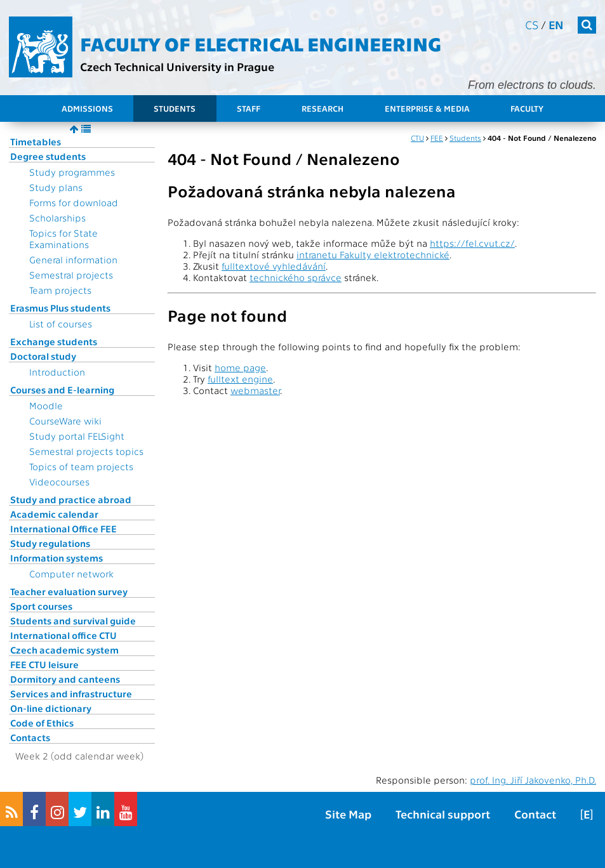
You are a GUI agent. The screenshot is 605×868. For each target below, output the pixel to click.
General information (73, 260)
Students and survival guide (73, 621)
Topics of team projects (81, 466)
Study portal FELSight (77, 436)
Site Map (348, 814)
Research (322, 108)
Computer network (71, 574)
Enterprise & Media (427, 108)
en (556, 24)
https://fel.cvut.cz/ (472, 243)
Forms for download (74, 202)
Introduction (57, 372)
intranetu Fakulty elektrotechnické (373, 254)
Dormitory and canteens (65, 679)
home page (240, 367)
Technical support (443, 814)
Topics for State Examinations (63, 239)
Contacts (30, 737)
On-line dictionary (51, 708)
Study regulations (50, 543)
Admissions (87, 108)
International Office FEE (63, 529)
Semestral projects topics (86, 451)
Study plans (56, 187)
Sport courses (41, 606)
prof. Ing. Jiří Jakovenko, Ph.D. (533, 780)
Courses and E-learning (62, 390)
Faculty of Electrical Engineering (261, 43)
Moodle (46, 405)
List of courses (61, 324)
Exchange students (54, 341)
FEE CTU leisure (44, 664)
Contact (535, 814)
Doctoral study (43, 356)
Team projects (60, 290)
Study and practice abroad (71, 499)
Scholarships (57, 218)
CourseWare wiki (65, 421)
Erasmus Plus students (60, 308)
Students (175, 108)
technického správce (296, 277)
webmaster (255, 390)
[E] (587, 814)
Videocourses (59, 482)
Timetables (36, 141)
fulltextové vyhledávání (274, 266)
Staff (249, 108)
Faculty (527, 108)
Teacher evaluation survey (69, 591)
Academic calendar (54, 514)
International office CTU (63, 635)
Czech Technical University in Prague (177, 66)
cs (532, 24)
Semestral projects (71, 275)
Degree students (48, 156)
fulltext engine (240, 379)
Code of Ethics (42, 723)
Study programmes (72, 172)
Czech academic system (64, 650)
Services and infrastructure (71, 694)
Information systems (57, 558)
